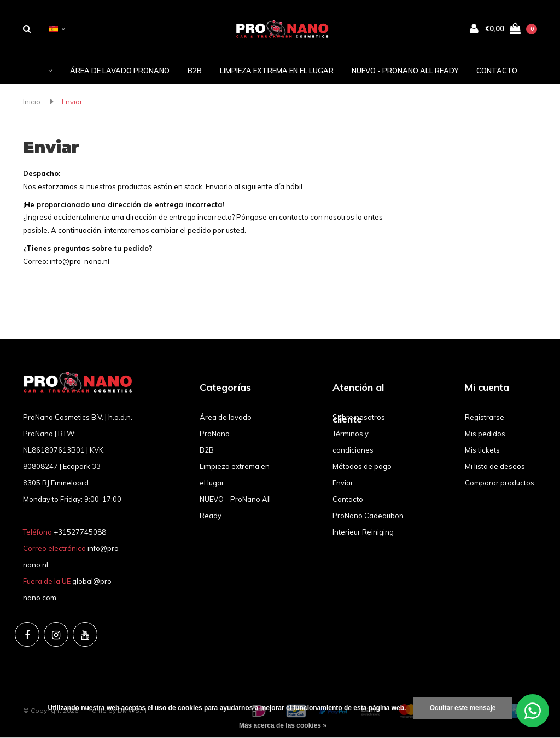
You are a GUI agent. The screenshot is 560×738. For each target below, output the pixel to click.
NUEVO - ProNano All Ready (405, 71)
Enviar (72, 102)
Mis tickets (482, 450)
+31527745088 (80, 532)
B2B (195, 71)
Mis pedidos (485, 434)
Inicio (32, 102)
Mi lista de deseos (495, 466)
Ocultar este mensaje (463, 708)
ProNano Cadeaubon (368, 516)
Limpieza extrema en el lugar (277, 71)
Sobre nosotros (359, 417)
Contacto (497, 71)
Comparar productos (500, 483)
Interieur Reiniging (363, 532)
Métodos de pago (362, 466)
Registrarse (485, 417)
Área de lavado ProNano (120, 71)
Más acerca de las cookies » (283, 725)
